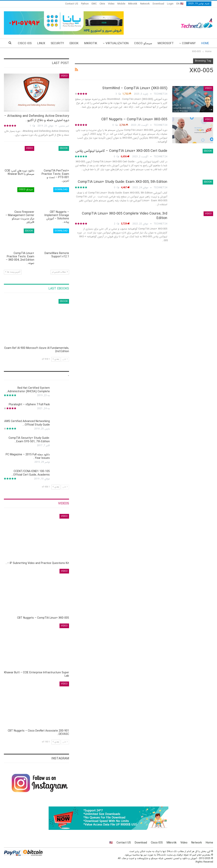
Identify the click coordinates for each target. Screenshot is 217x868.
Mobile (121, 4)
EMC (94, 4)
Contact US (72, 4)
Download (158, 4)
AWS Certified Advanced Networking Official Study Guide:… (27, 423)
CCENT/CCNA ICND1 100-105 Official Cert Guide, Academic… (31, 473)
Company (189, 43)
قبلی (65, 359)
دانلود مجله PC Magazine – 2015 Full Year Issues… (28, 456)
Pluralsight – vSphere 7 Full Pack (29, 405)
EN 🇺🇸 (180, 4)
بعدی (56, 359)
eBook (74, 43)
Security (57, 43)
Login (170, 4)
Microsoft (166, 43)
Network (145, 4)
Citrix (102, 4)
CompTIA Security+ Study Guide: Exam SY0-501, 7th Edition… (29, 440)
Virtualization (117, 43)
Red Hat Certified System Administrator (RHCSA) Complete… (28, 390)
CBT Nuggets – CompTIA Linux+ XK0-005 (134, 119)
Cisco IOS (157, 843)
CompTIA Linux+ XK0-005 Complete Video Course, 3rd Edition (125, 216)
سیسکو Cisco (143, 43)
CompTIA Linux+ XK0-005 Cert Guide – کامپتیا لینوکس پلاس (121, 151)
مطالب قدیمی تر (60, 272)
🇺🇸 (111, 843)
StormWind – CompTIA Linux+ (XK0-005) (135, 88)
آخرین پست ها (13, 272)
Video (111, 4)
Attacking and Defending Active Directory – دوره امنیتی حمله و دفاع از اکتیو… (37, 118)
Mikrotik (133, 4)
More (28, 43)
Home (205, 43)
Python (85, 4)
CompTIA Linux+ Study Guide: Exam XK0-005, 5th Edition (122, 182)
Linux (41, 43)
